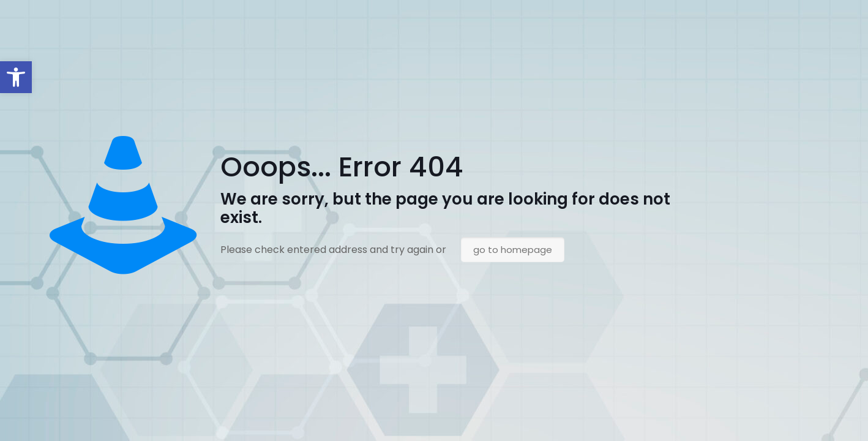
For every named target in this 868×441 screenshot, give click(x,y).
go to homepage (513, 250)
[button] (16, 77)
